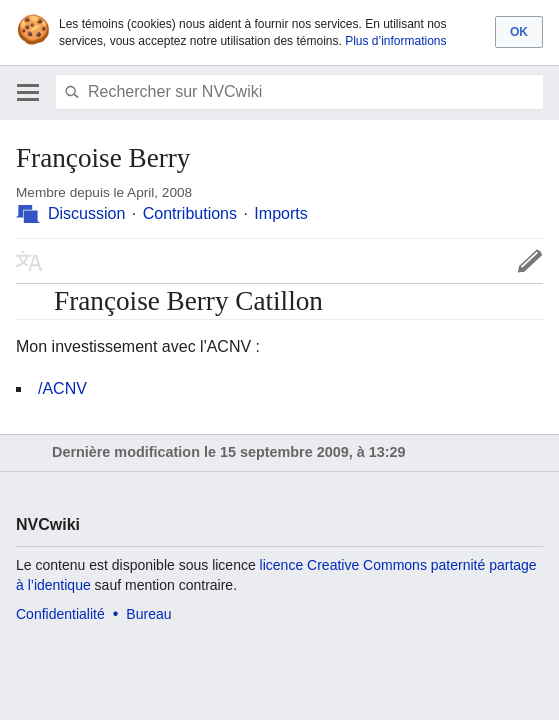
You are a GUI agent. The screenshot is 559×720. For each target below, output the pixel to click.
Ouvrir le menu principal (28, 92)
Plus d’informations (395, 41)
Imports (280, 213)
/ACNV (62, 388)
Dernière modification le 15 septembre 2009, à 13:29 (229, 452)
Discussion (86, 213)
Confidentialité (60, 614)
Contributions (190, 213)
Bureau (148, 614)
